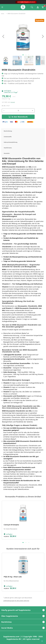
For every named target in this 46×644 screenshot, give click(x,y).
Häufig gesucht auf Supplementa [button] (23, 610)
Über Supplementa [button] (23, 616)
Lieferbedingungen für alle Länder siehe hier (16, 601)
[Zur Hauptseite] (23, 3)
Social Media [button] (23, 628)
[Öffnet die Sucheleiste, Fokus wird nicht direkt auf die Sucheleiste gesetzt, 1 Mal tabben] (32, 7)
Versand (13, 102)
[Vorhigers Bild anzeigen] (3, 36)
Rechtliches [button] (23, 622)
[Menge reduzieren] (4, 111)
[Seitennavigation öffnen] (2, 7)
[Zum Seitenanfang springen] (42, 641)
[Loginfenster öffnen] (38, 7)
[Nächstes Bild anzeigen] (43, 36)
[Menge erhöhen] (33, 111)
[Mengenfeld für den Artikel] (18, 111)
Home (3, 14)
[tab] (23, 131)
